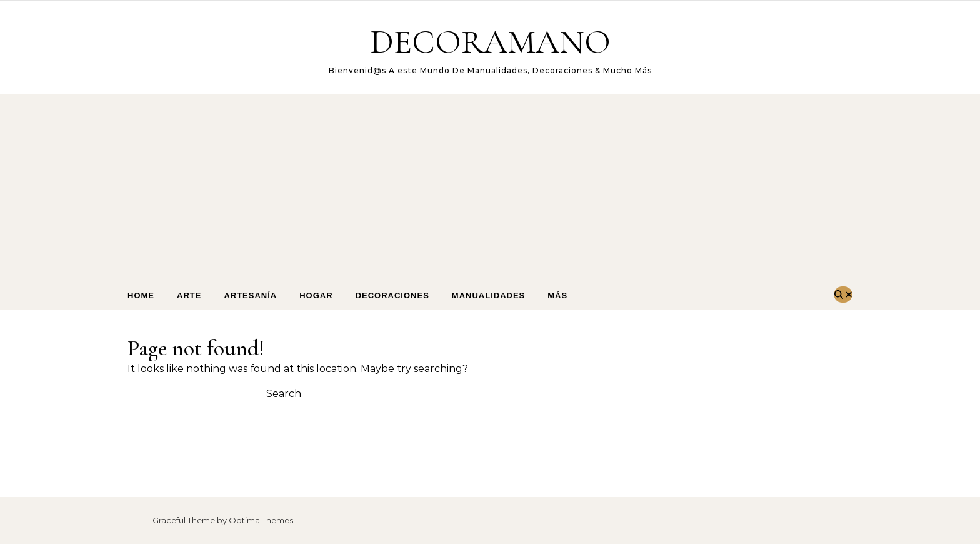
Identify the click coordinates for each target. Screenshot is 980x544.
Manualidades (488, 295)
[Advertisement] (490, 188)
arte (189, 295)
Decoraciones (392, 295)
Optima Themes (261, 520)
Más (557, 295)
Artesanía (250, 295)
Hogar (316, 295)
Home (141, 295)
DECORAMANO (490, 42)
